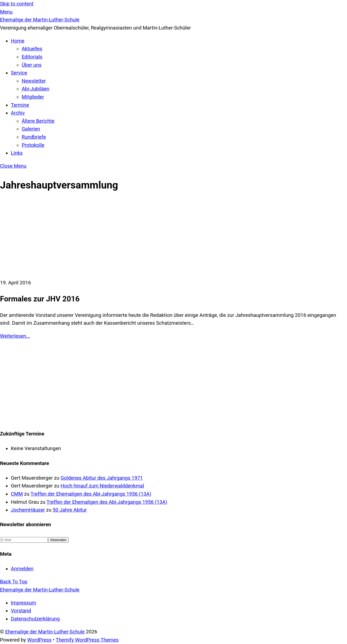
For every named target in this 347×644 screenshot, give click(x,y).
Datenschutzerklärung (35, 619)
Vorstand (21, 611)
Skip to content (17, 4)
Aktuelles (32, 49)
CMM (17, 494)
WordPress (39, 640)
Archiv (18, 113)
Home (18, 41)
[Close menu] (13, 166)
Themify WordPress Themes (87, 640)
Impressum (23, 603)
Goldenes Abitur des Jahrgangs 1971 (102, 478)
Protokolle (33, 145)
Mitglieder (33, 97)
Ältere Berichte (38, 121)
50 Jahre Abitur (70, 510)
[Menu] (6, 12)
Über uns (32, 65)
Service (19, 73)
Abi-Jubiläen (36, 89)
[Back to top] (14, 582)
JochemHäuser (28, 510)
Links (17, 153)
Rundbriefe (34, 137)
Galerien (31, 129)
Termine (20, 105)
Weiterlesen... (15, 336)
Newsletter (34, 81)
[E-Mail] (24, 540)
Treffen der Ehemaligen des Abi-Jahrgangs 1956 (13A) (91, 494)
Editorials (32, 57)
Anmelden (22, 569)
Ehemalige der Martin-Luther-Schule (45, 632)
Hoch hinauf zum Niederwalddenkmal (102, 486)
